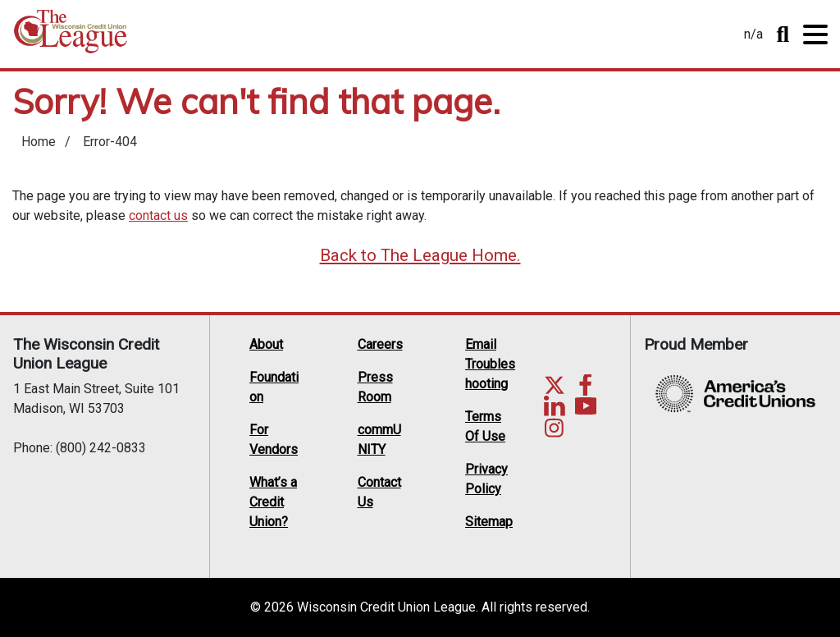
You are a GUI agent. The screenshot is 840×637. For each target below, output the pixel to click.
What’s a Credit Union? (273, 502)
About (266, 344)
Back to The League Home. (420, 255)
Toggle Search (783, 34)
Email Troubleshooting (490, 364)
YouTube (586, 406)
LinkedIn (555, 406)
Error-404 (110, 142)
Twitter (555, 385)
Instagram (555, 428)
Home (71, 37)
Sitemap (489, 522)
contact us (158, 215)
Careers (380, 344)
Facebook (586, 385)
